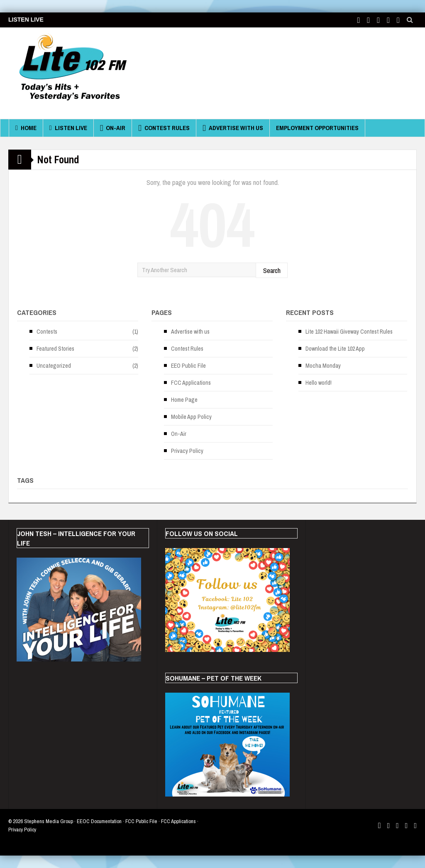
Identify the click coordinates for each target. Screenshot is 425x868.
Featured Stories (55, 349)
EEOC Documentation (99, 821)
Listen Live (68, 128)
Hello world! (319, 383)
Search (272, 270)
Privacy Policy (187, 451)
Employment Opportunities (317, 128)
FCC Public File (141, 821)
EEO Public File (188, 366)
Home (26, 128)
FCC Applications (191, 383)
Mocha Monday (323, 366)
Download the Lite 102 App (335, 349)
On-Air (113, 128)
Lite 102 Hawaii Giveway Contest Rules (349, 332)
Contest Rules (164, 128)
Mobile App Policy (191, 417)
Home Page (184, 400)
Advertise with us (233, 128)
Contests (47, 332)
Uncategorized (54, 366)
